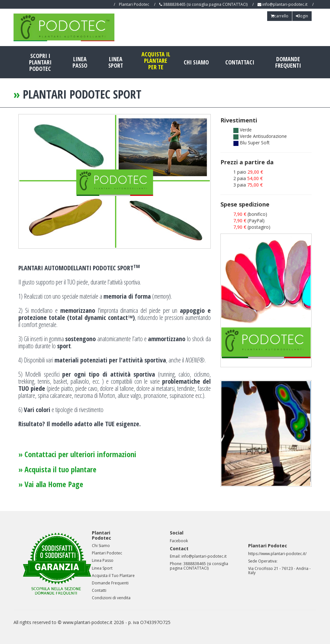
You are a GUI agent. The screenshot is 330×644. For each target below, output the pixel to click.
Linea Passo (80, 62)
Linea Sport (116, 62)
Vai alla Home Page (54, 484)
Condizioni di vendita (111, 598)
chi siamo (196, 62)
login (302, 16)
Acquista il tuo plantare (60, 469)
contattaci (240, 62)
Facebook (179, 541)
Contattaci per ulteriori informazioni (80, 454)
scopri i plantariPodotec (40, 62)
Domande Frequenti (110, 583)
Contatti (99, 590)
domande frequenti (288, 62)
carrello (280, 16)
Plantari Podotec (107, 553)
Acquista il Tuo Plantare (113, 576)
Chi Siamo (101, 546)
